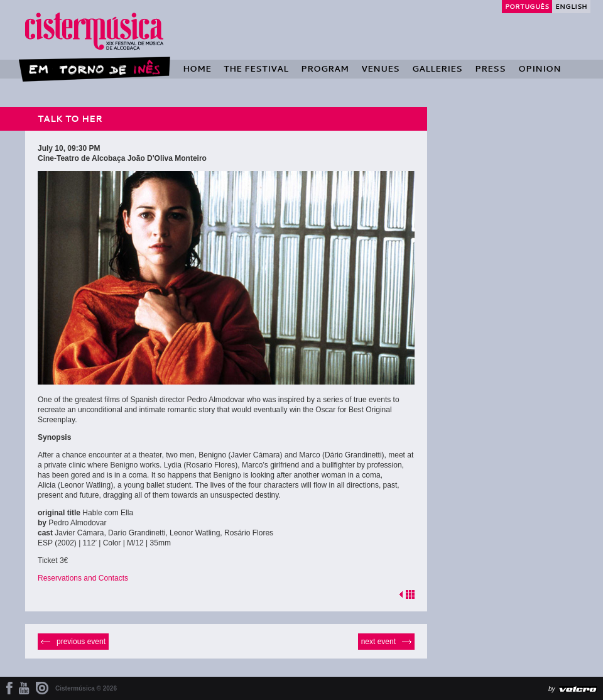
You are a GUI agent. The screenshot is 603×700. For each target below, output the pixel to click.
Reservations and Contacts (83, 578)
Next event (378, 642)
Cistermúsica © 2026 (86, 688)
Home (197, 68)
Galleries (437, 68)
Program (325, 68)
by (552, 689)
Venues (380, 68)
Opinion (540, 68)
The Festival (256, 68)
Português (527, 6)
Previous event (81, 642)
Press (490, 68)
